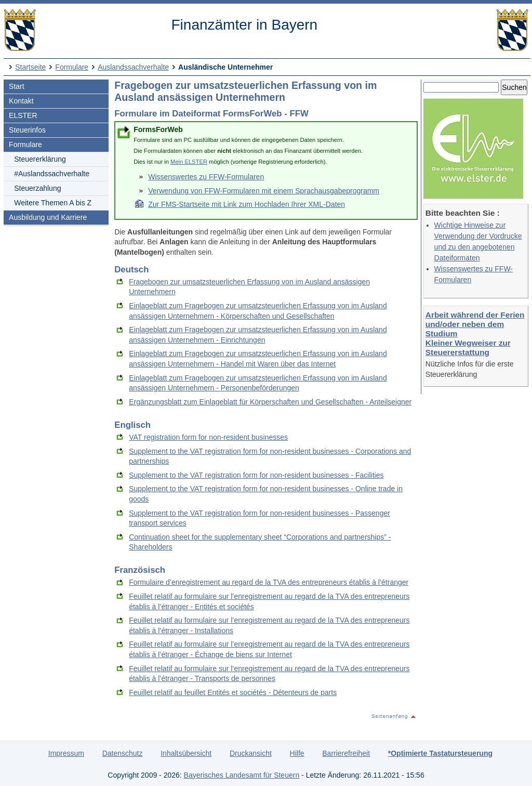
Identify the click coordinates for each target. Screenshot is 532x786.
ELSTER (23, 115)
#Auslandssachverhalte (52, 174)
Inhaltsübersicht (186, 753)
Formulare (72, 67)
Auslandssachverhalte (133, 67)
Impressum (66, 753)
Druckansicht (251, 753)
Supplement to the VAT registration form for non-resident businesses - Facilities (256, 475)
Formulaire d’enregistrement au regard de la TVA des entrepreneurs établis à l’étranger (269, 582)
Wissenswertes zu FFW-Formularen (206, 177)
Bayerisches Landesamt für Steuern (242, 775)
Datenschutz (123, 753)
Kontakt (21, 101)
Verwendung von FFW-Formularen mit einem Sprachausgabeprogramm (264, 191)
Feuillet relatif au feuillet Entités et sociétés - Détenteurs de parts (233, 692)
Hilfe (297, 753)
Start (17, 86)
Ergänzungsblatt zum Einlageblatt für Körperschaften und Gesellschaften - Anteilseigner (270, 402)
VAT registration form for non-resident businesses (208, 437)
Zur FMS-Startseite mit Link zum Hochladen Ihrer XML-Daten (247, 204)
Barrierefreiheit (346, 753)
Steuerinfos (27, 130)
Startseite (30, 67)
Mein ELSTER (189, 162)
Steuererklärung (40, 159)
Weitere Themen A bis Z (53, 203)
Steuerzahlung (37, 188)
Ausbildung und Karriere (48, 217)
